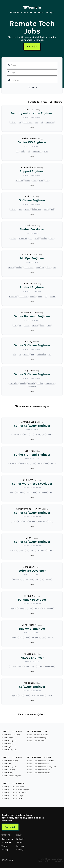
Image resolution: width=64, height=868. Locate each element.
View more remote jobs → (32, 714)
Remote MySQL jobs (9, 767)
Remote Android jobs (10, 761)
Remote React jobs (9, 738)
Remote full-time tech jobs (38, 735)
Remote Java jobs (8, 744)
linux (35, 180)
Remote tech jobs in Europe (12, 796)
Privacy (5, 849)
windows (19, 180)
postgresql (32, 386)
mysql (27, 209)
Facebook (21, 846)
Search (32, 87)
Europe (36, 459)
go (20, 122)
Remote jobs (16, 12)
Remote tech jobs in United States (40, 761)
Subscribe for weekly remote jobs (34, 406)
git (42, 122)
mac (41, 180)
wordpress (43, 492)
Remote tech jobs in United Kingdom (42, 767)
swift (23, 151)
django (22, 608)
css (47, 463)
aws (20, 209)
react (40, 296)
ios (17, 151)
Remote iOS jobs (8, 764)
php (15, 354)
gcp (37, 122)
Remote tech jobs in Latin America (15, 793)
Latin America (36, 291)
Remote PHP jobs (8, 770)
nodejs (33, 296)
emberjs (31, 383)
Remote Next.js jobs (9, 750)
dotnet (48, 579)
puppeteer (23, 296)
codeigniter (41, 354)
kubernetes (28, 122)
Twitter (20, 842)
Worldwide (36, 146)
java (14, 521)
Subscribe (28, 12)
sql (52, 209)
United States (36, 117)
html (53, 463)
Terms (4, 846)
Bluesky (20, 849)
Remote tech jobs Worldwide (13, 787)
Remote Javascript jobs (11, 735)
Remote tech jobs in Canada (38, 764)
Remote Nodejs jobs (9, 741)
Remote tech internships (37, 741)
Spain (36, 430)
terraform (40, 267)
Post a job (50, 12)
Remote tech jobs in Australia (39, 773)
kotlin (46, 209)
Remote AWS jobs (8, 773)
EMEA (36, 262)
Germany (36, 233)
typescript (50, 122)
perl (15, 325)
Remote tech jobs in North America (15, 790)
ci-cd (46, 151)
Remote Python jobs (9, 747)
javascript (23, 238)
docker (44, 238)
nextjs (40, 463)
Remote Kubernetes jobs (11, 776)
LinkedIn (20, 839)
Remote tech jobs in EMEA (12, 799)
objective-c (37, 151)
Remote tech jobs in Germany (39, 770)
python (13, 122)
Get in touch (39, 12)
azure (28, 180)
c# (27, 550)
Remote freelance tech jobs (38, 738)
